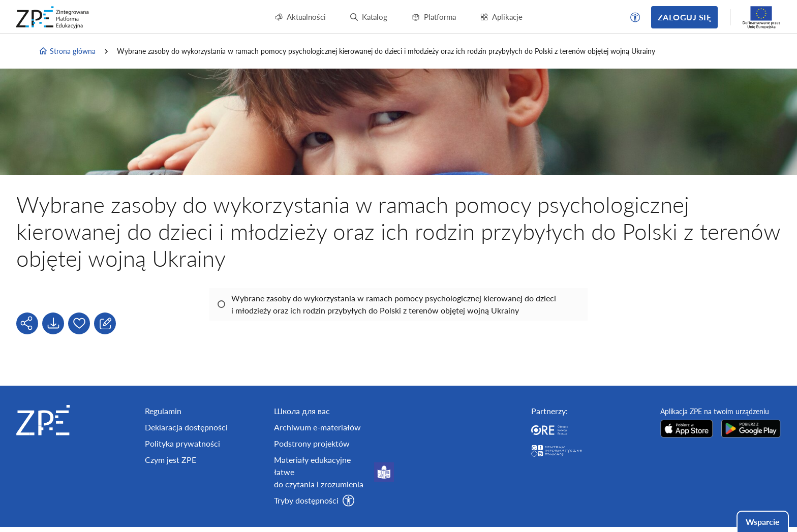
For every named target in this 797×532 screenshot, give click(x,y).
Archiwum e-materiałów (317, 427)
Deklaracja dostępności (186, 427)
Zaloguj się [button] (684, 17)
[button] (635, 17)
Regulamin (163, 411)
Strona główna (67, 51)
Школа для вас (302, 411)
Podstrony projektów (312, 443)
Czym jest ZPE (171, 460)
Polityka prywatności (182, 443)
